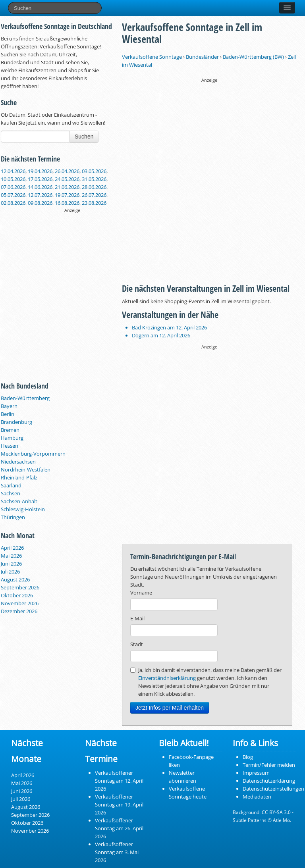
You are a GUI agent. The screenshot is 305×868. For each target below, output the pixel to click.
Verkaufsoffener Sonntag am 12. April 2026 (119, 781)
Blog (248, 757)
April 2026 (12, 548)
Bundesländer (202, 57)
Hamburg (12, 438)
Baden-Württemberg (25, 398)
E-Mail (137, 618)
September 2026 (20, 587)
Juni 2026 (11, 564)
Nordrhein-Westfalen (26, 470)
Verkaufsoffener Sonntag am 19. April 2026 (119, 804)
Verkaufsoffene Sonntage (152, 57)
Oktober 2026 (17, 595)
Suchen (84, 137)
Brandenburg (16, 422)
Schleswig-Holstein (23, 509)
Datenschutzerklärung (269, 781)
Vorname (141, 593)
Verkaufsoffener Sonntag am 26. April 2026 (119, 828)
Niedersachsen (18, 462)
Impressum (256, 773)
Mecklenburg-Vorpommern (33, 454)
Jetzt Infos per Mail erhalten (170, 708)
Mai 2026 (11, 556)
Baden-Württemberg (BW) (253, 57)
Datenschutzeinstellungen (273, 789)
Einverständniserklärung (167, 678)
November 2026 (20, 603)
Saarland (11, 485)
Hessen (10, 446)
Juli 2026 (10, 572)
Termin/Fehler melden (269, 765)
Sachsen (11, 493)
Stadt (137, 644)
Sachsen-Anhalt (19, 501)
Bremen (10, 430)
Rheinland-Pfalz (19, 477)
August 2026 (15, 579)
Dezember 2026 (19, 611)
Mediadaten (257, 797)
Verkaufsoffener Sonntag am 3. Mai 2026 (117, 852)
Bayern (9, 406)
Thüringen (13, 517)
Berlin (8, 414)
